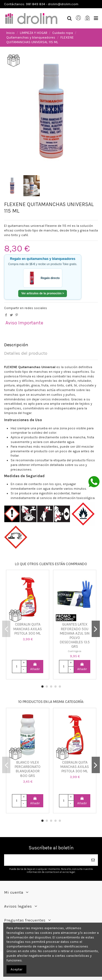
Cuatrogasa (75, 651)
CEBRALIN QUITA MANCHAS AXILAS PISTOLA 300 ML (28, 629)
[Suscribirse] (93, 860)
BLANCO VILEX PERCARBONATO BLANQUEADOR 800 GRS (28, 769)
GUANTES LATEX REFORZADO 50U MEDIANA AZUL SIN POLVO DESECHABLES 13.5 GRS (75, 635)
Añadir (35, 667)
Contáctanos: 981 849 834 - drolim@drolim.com (41, 4)
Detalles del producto (26, 353)
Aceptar (16, 969)
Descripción (16, 345)
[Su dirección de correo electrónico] (46, 860)
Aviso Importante (24, 323)
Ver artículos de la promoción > (43, 293)
